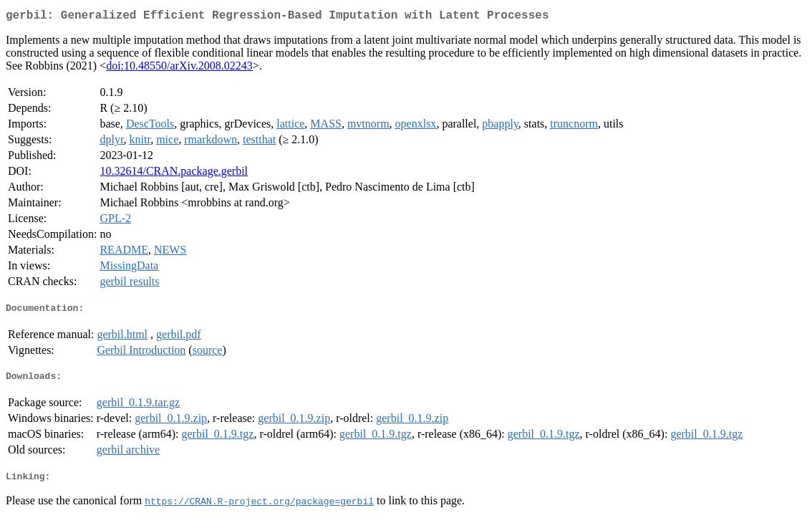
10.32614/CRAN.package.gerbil (174, 174)
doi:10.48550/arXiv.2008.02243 (179, 68)
